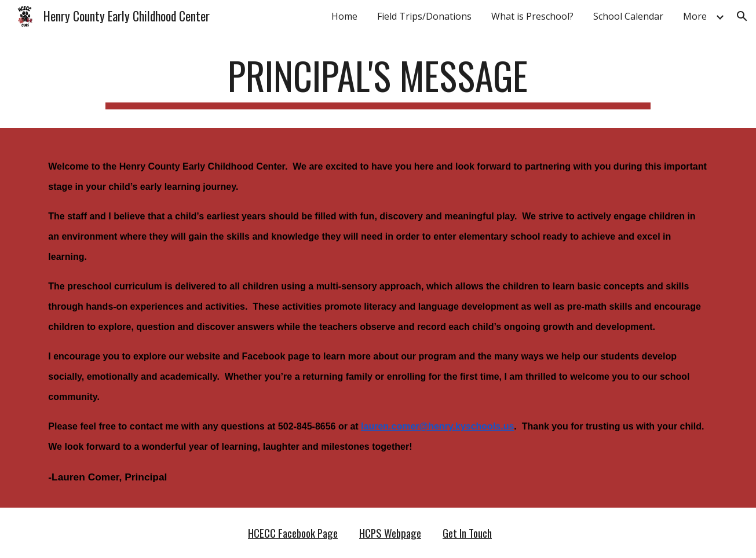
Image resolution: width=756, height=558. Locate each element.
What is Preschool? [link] (532, 16)
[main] (378, 81)
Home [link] (344, 16)
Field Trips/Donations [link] (424, 16)
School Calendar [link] (628, 16)
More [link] (695, 16)
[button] (742, 16)
